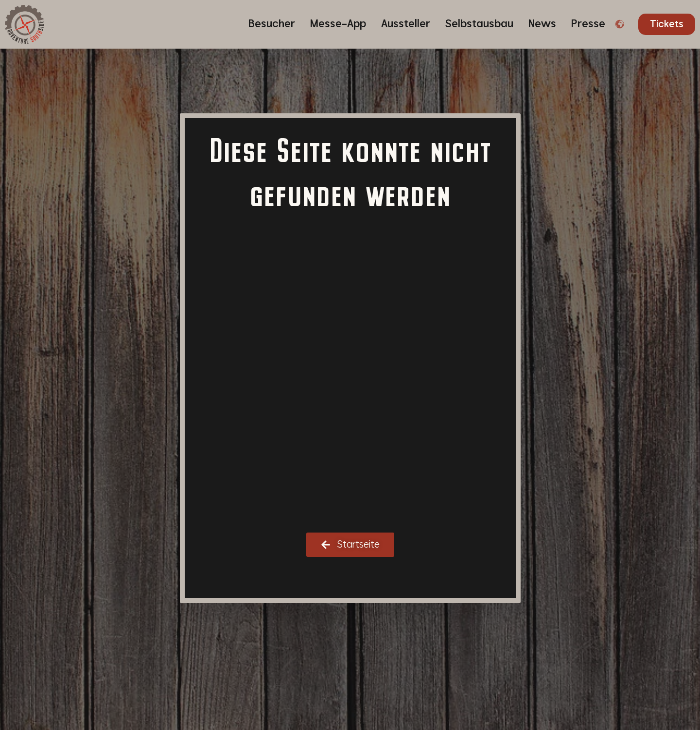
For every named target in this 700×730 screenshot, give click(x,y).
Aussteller (406, 24)
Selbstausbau (479, 24)
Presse (588, 24)
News (542, 24)
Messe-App (338, 24)
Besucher (272, 24)
